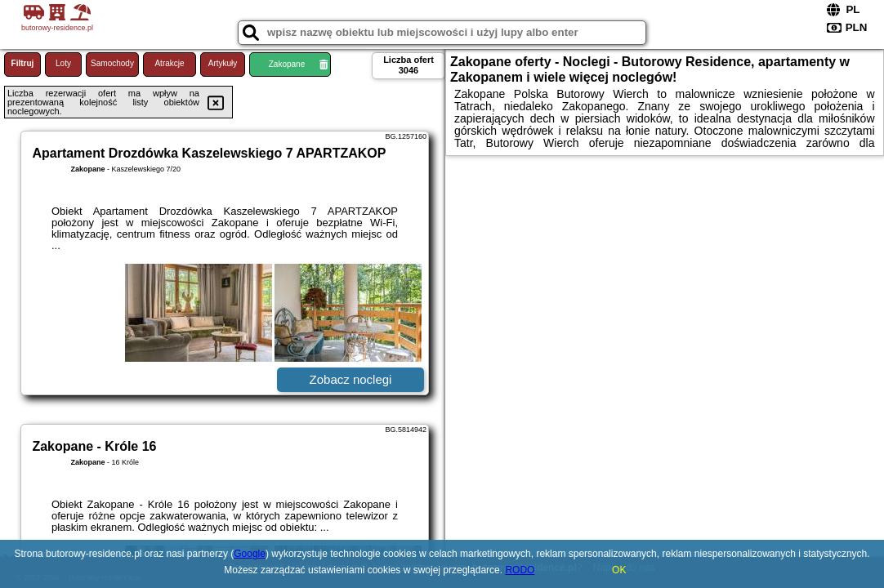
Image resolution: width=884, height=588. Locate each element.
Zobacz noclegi (351, 379)
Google (250, 554)
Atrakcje (169, 63)
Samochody (112, 63)
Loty (63, 63)
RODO (520, 570)
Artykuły (223, 63)
